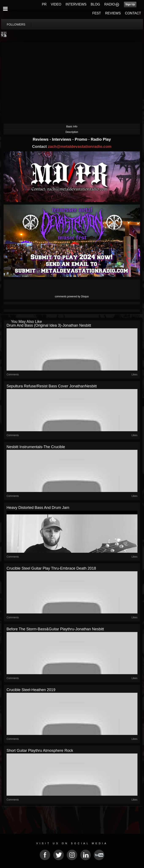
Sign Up (130, 4)
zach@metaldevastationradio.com (80, 146)
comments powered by (72, 297)
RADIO (110, 4)
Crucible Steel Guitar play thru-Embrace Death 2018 (51, 568)
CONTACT (133, 13)
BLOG (95, 4)
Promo (82, 139)
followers (16, 24)
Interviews (62, 139)
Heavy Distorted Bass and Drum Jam (38, 508)
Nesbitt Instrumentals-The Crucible (36, 447)
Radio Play (101, 139)
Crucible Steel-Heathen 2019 (31, 690)
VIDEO (56, 4)
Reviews (41, 139)
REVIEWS (113, 13)
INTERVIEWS (76, 4)
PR (44, 4)
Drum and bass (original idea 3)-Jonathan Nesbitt (49, 325)
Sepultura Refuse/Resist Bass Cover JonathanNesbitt (52, 386)
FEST (97, 13)
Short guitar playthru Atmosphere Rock (40, 751)
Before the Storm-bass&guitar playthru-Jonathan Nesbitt (55, 629)
